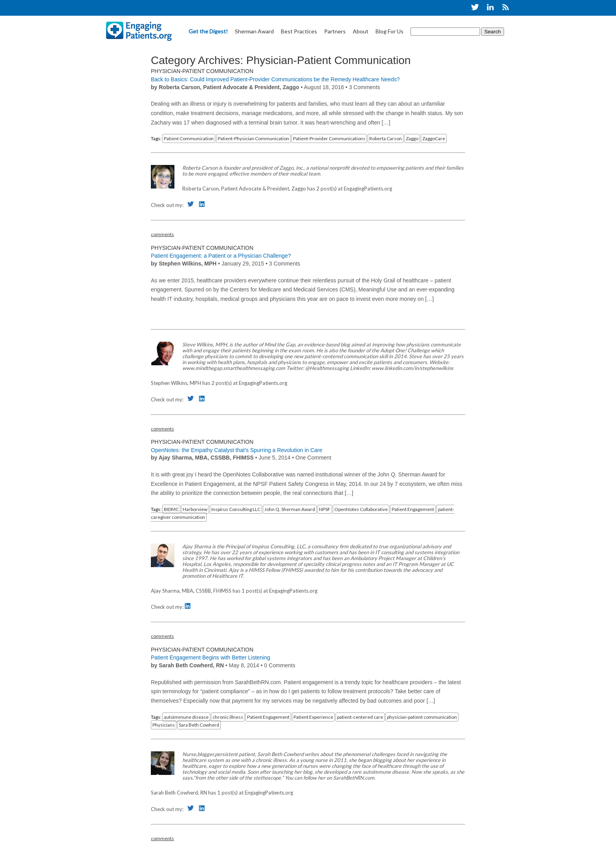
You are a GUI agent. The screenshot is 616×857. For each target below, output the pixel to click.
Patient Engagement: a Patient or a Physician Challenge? (221, 256)
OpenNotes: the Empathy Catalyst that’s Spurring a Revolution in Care (236, 450)
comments (162, 234)
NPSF (325, 509)
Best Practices (299, 31)
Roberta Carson (386, 138)
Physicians (164, 725)
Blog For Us (390, 31)
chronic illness (228, 717)
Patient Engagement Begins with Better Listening (211, 657)
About (361, 31)
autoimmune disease (186, 717)
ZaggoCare (434, 138)
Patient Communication (189, 138)
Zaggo (412, 138)
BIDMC (171, 509)
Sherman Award (254, 31)
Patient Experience (313, 717)
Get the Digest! (208, 31)
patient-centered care (360, 717)
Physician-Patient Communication (202, 71)
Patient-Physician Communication (253, 138)
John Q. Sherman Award (290, 509)
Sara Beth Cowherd (199, 725)
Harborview (195, 509)
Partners (335, 31)
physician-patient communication (422, 717)
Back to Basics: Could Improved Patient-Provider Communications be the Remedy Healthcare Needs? (275, 79)
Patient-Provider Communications (329, 138)
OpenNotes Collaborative (361, 509)
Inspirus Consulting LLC (236, 509)
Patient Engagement (413, 509)
